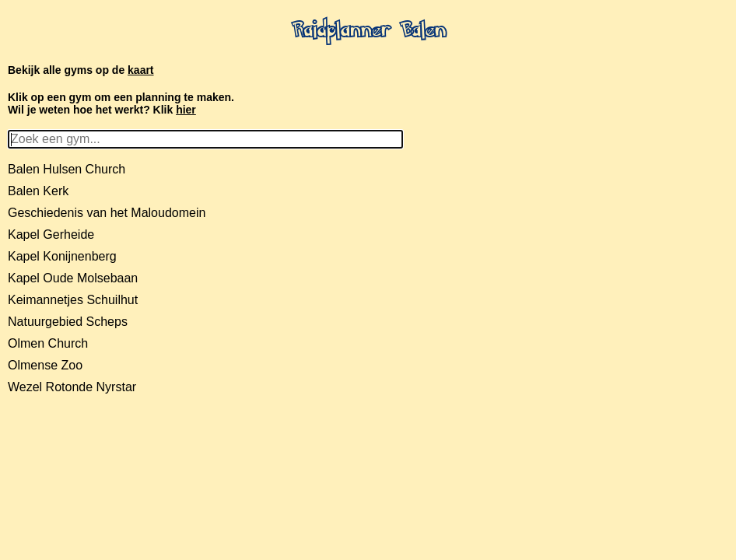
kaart (140, 70)
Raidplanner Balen (368, 32)
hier (186, 110)
